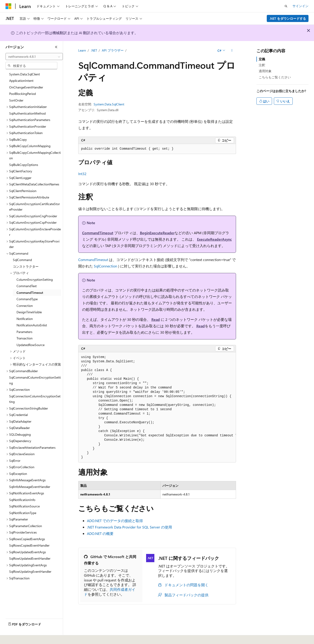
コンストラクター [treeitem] (26, 266)
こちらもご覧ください (275, 77)
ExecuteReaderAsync (214, 239)
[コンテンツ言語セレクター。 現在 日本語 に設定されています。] (15, 637)
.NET (94, 50)
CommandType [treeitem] (27, 299)
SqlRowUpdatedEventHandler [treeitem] (30, 558)
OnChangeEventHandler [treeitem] (26, 87)
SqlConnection (106, 266)
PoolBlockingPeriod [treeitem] (22, 94)
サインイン (300, 6)
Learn (82, 50)
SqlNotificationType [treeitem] (23, 513)
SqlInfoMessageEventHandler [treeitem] (30, 487)
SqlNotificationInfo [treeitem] (22, 500)
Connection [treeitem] (25, 306)
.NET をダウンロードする (288, 18)
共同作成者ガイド (110, 592)
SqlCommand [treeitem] (22, 260)
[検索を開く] (286, 6)
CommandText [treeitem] (27, 286)
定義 (262, 59)
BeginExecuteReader (157, 233)
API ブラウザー (113, 50)
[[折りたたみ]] (56, 47)
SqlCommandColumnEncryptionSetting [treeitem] (35, 380)
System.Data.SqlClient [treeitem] (25, 74)
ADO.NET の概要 (100, 533)
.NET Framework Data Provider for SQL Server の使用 (129, 527)
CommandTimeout (98, 233)
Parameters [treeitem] (24, 332)
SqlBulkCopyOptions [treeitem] (24, 165)
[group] (157, 407)
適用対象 (265, 71)
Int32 (82, 174)
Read (156, 319)
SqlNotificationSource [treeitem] (24, 506)
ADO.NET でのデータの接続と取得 (115, 521)
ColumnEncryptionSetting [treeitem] (35, 279)
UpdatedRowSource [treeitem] (31, 345)
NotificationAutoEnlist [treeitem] (32, 325)
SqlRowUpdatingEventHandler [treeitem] (30, 571)
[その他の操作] (232, 51)
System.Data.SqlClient (109, 104)
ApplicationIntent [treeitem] (21, 81)
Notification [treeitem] (25, 319)
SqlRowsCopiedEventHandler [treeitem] (29, 545)
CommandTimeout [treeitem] (30, 293)
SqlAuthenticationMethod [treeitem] (27, 113)
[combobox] (34, 57)
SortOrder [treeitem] (16, 100)
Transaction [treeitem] (25, 338)
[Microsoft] (8, 6)
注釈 (262, 65)
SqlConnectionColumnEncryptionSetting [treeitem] (35, 399)
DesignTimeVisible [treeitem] (29, 312)
